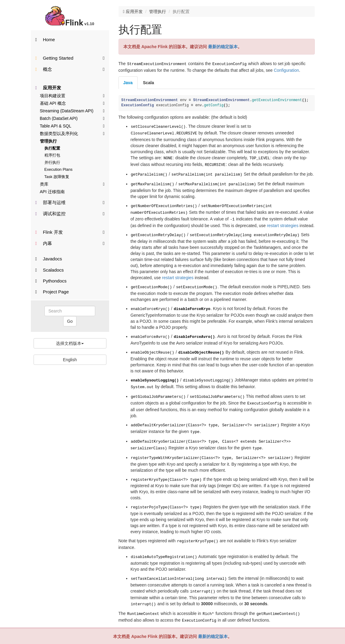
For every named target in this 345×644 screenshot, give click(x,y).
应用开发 (48, 88)
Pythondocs (51, 281)
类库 (72, 184)
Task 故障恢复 (57, 177)
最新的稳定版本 (213, 636)
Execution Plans (59, 169)
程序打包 (52, 155)
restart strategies (283, 220)
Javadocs (49, 259)
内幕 (70, 243)
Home (45, 40)
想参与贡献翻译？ (134, 626)
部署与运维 (70, 202)
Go (70, 321)
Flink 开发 (70, 232)
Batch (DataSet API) (72, 118)
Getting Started (70, 58)
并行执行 (52, 162)
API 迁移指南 (52, 192)
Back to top (301, 610)
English (70, 360)
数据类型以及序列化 (72, 133)
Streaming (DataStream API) (72, 111)
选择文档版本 (70, 343)
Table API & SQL (72, 126)
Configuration (286, 70)
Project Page (52, 292)
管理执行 (48, 141)
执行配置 (52, 148)
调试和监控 (70, 213)
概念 (70, 69)
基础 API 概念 (72, 103)
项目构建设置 (72, 95)
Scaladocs (50, 270)
